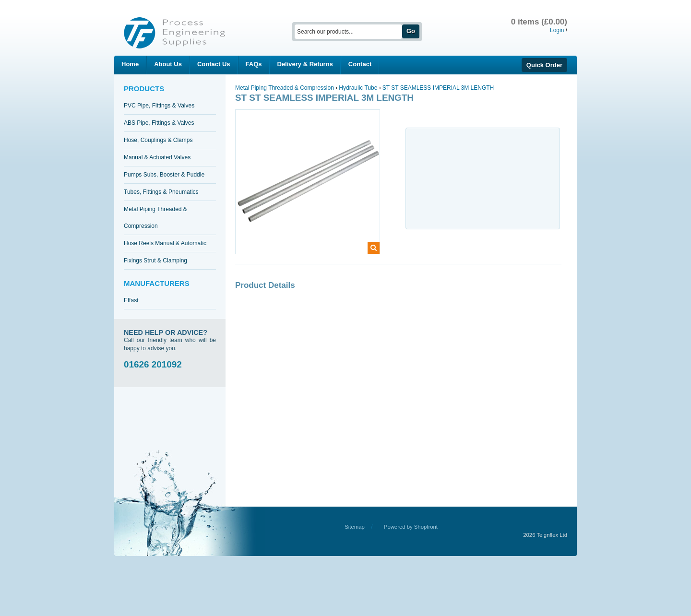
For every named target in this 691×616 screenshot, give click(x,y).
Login (557, 30)
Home (130, 64)
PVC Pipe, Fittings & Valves (159, 106)
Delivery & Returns (305, 64)
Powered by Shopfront (411, 527)
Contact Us (214, 64)
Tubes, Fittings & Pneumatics (161, 192)
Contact (360, 64)
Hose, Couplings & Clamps (158, 140)
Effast (131, 300)
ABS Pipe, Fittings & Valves (159, 123)
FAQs (254, 64)
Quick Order (544, 65)
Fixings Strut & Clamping (155, 261)
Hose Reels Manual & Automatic (165, 243)
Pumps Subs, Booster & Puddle (164, 175)
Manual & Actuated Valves (157, 157)
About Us (168, 64)
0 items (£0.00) (539, 22)
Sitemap (355, 527)
